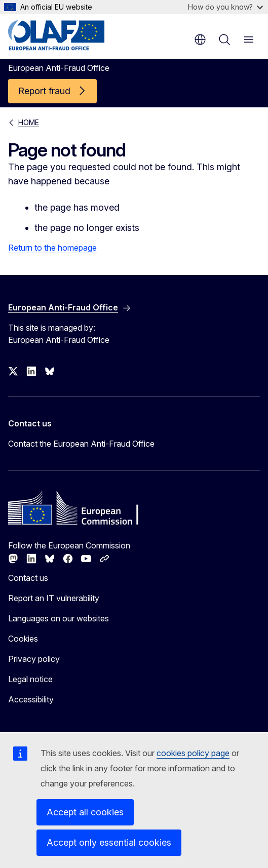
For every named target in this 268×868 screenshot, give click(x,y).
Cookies (23, 639)
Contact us (28, 578)
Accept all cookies (85, 812)
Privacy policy (34, 659)
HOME (29, 122)
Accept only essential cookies (109, 842)
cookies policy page (193, 753)
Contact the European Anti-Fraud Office (81, 444)
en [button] (200, 40)
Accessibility (31, 699)
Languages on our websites (59, 618)
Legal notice (30, 679)
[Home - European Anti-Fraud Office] (69, 35)
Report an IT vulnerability (54, 598)
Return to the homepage (52, 248)
